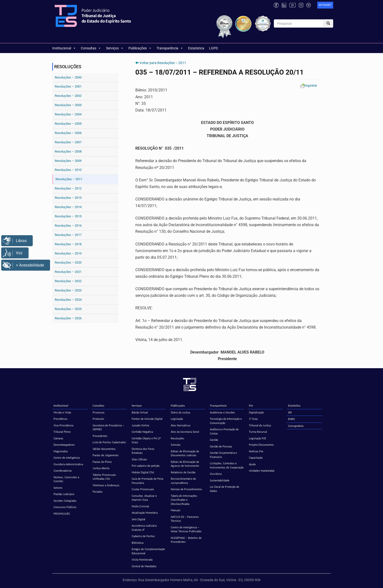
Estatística (196, 48)
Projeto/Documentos (261, 445)
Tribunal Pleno (62, 432)
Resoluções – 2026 (68, 318)
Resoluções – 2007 (68, 142)
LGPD (213, 48)
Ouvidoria (216, 474)
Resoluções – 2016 (68, 226)
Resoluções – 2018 (68, 244)
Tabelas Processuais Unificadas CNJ (104, 477)
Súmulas (176, 445)
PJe (251, 405)
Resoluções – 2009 (68, 161)
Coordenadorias (63, 471)
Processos (99, 412)
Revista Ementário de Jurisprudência (183, 481)
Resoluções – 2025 (68, 309)
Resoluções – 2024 (68, 300)
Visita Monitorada (142, 560)
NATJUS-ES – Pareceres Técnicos (185, 519)
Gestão (214, 440)
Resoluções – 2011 (69, 179)
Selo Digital (138, 519)
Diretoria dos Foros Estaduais (143, 451)
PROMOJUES (62, 514)
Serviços (115, 48)
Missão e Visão (62, 412)
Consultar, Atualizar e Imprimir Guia (144, 498)
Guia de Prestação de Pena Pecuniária (147, 481)
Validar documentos (104, 449)
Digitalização (256, 412)
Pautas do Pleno (102, 462)
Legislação (177, 419)
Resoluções (177, 438)
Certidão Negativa (142, 432)
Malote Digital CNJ (143, 472)
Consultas (91, 48)
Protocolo (98, 419)
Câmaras (58, 438)
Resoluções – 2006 (68, 133)
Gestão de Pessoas (221, 446)
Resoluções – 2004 (68, 114)
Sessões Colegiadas (65, 501)
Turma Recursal (258, 432)
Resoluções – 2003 (68, 105)
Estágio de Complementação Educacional (148, 551)
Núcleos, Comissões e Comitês (66, 479)
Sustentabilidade (220, 480)
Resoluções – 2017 (68, 235)
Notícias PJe (256, 451)
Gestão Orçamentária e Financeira (223, 455)
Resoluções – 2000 (68, 77)
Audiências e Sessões (222, 412)
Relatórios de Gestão (183, 472)
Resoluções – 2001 (68, 86)
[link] (325, 5)
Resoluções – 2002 (68, 96)
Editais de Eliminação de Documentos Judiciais (185, 453)
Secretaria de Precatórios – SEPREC (108, 427)
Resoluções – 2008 (68, 151)
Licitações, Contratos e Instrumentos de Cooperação (227, 465)
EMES (291, 419)
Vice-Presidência (63, 425)
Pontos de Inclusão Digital (147, 419)
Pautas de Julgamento (106, 455)
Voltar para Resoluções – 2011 (163, 63)
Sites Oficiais (139, 459)
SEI (290, 412)
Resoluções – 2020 (68, 262)
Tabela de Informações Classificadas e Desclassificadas (184, 500)
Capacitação (256, 458)
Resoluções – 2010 (68, 170)
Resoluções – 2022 (68, 281)
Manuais (176, 510)
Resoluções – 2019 (68, 253)
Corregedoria (296, 426)
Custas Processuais (143, 489)
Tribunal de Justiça (260, 425)
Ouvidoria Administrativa (68, 464)
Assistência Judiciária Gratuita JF (144, 528)
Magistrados (61, 451)
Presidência (60, 419)
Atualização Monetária (145, 513)
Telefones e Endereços (106, 485)
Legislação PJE (257, 438)
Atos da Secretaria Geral (185, 432)
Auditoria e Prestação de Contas (224, 431)
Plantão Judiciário (64, 494)
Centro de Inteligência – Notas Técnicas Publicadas (186, 529)
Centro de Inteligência (67, 458)
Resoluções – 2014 (68, 207)
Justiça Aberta (101, 468)
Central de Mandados (144, 566)
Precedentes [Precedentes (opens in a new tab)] (100, 436)
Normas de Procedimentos (186, 489)
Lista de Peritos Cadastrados (109, 442)
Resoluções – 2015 (68, 216)
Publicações (140, 48)
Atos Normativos (181, 425)
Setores (58, 488)
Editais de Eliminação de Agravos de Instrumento (185, 464)
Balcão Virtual (140, 412)
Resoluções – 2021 (68, 272)
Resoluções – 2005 (68, 124)
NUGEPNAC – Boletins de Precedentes (186, 540)
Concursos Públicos (65, 507)
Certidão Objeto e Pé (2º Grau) (146, 440)
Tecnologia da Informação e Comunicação (226, 421)
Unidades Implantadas (262, 471)
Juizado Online (140, 425)
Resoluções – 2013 (68, 198)
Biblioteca (138, 543)
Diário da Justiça (180, 412)
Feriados (98, 492)
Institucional (64, 48)
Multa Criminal (140, 506)
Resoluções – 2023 (68, 290)
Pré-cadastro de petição (146, 466)
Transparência (170, 48)
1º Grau (253, 419)
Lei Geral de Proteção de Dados (224, 489)
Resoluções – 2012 (68, 188)
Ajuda (252, 464)
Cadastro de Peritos (143, 536)
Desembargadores (64, 445)
